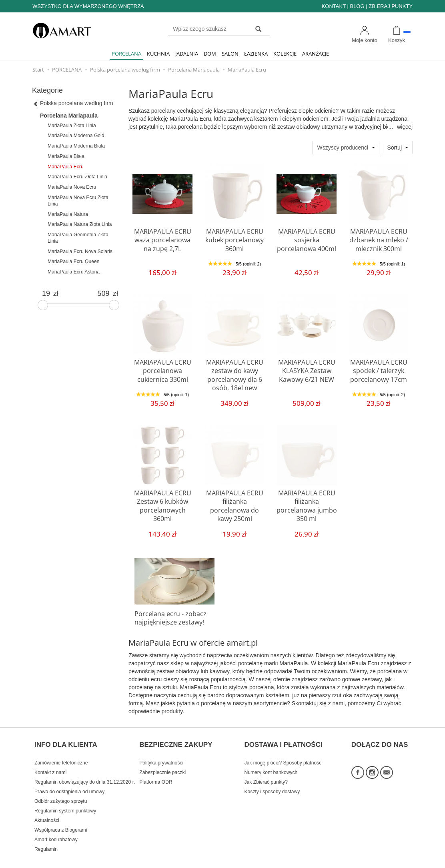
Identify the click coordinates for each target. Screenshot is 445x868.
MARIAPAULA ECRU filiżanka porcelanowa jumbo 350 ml (307, 500)
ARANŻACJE (316, 54)
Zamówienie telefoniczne (61, 751)
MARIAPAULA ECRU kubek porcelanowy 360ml (235, 238)
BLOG (357, 6)
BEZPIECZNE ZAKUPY (176, 737)
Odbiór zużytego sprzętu (61, 789)
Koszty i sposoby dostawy (272, 780)
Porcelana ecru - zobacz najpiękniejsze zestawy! (167, 617)
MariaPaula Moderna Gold (76, 136)
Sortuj (394, 148)
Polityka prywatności (161, 751)
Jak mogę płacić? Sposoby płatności (284, 751)
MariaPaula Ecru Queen (73, 261)
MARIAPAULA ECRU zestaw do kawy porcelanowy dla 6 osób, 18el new (235, 373)
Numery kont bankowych (271, 760)
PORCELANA (126, 54)
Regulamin (46, 837)
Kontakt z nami (50, 760)
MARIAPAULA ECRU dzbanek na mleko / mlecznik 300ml (379, 238)
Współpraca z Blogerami (61, 818)
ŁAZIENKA (256, 54)
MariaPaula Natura (68, 214)
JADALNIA (187, 54)
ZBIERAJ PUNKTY (391, 6)
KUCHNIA (158, 54)
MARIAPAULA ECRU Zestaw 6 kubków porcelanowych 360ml (163, 503)
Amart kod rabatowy (56, 828)
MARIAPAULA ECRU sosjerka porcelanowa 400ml (307, 238)
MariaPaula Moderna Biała (76, 146)
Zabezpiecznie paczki (162, 760)
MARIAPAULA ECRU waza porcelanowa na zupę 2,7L (163, 238)
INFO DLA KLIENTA (66, 737)
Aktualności (47, 808)
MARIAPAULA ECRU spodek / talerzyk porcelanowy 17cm (379, 369)
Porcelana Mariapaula (69, 116)
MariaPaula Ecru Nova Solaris (80, 251)
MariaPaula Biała (66, 156)
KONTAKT (334, 6)
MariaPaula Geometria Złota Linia (78, 238)
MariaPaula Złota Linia (72, 126)
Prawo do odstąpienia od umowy (69, 780)
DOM (210, 54)
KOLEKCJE (285, 54)
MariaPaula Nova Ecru (72, 187)
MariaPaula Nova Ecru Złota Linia (78, 201)
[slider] (43, 305)
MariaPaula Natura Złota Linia (80, 224)
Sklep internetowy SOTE (388, 860)
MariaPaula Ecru (66, 167)
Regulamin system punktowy (65, 799)
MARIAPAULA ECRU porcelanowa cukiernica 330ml (163, 369)
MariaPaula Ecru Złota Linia (77, 177)
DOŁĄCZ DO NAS (380, 737)
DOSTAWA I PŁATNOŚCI (284, 737)
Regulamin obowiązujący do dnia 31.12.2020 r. (85, 770)
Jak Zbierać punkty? (266, 770)
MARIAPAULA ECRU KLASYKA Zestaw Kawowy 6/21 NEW (307, 369)
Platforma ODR (156, 770)
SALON (230, 54)
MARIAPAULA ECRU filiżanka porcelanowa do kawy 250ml (235, 500)
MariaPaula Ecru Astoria (74, 272)
